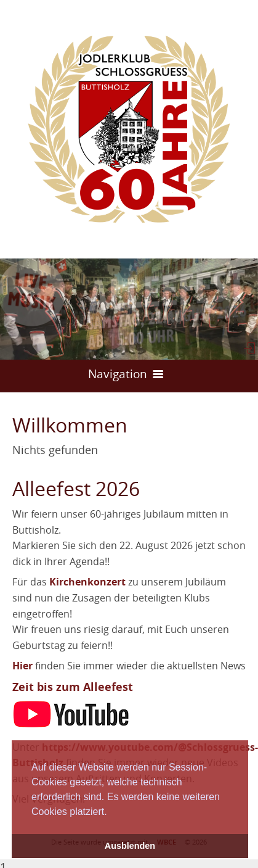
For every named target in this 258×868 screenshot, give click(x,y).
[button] (111, 812)
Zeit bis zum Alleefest (73, 687)
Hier (22, 666)
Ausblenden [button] (130, 846)
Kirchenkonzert (87, 582)
